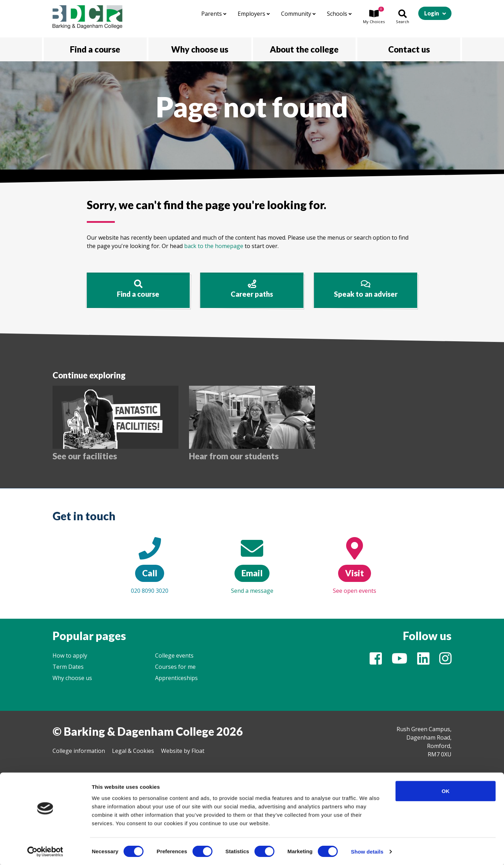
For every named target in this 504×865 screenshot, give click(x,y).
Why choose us (72, 678)
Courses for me (175, 667)
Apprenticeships (176, 678)
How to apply (70, 655)
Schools (339, 14)
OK (446, 791)
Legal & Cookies (133, 751)
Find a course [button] (95, 49)
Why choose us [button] (200, 49)
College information (79, 751)
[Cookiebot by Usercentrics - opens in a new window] (45, 851)
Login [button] (432, 13)
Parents (214, 14)
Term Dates (68, 667)
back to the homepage (214, 246)
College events (174, 655)
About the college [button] (304, 49)
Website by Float (183, 751)
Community (298, 14)
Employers (254, 14)
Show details (367, 851)
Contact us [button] (409, 49)
